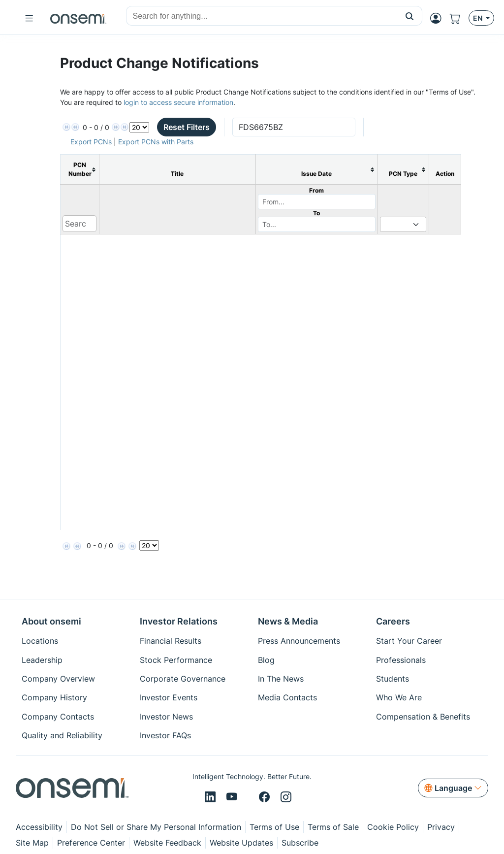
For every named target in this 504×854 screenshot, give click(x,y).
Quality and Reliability (62, 735)
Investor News (166, 717)
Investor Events (169, 697)
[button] (410, 16)
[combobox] (262, 16)
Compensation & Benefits (423, 717)
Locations (40, 641)
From (316, 190)
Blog (266, 660)
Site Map (32, 843)
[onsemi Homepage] (78, 18)
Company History (54, 697)
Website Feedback (167, 843)
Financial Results (171, 641)
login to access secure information (178, 102)
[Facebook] (266, 797)
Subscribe (300, 843)
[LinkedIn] (212, 797)
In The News (281, 679)
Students (393, 679)
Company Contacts (58, 717)
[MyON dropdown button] (439, 18)
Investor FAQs (165, 735)
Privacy (441, 827)
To (316, 213)
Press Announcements (299, 641)
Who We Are (399, 697)
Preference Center (91, 843)
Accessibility (39, 827)
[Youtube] (233, 797)
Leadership (42, 660)
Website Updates (241, 843)
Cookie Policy (393, 827)
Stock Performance (176, 660)
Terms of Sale (333, 827)
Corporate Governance (183, 679)
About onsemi (51, 621)
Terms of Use (274, 827)
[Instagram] (286, 797)
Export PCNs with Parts (156, 142)
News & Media (288, 621)
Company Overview (58, 679)
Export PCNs (91, 142)
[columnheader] (79, 170)
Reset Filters (187, 127)
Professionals (401, 660)
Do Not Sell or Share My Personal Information (156, 827)
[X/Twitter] (250, 797)
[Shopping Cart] (459, 18)
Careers (393, 621)
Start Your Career (409, 641)
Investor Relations (179, 621)
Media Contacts (287, 697)
